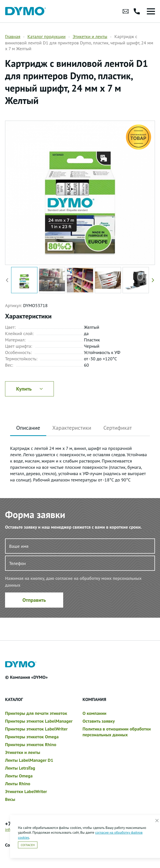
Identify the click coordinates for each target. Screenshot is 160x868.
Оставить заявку (99, 721)
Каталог (14, 699)
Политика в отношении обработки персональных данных (117, 732)
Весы (10, 799)
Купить (29, 389)
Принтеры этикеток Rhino (31, 744)
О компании (95, 713)
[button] (152, 280)
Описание (28, 428)
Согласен (28, 845)
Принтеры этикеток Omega (32, 737)
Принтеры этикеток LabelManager (39, 721)
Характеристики (72, 428)
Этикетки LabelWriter (26, 791)
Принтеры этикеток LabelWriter (36, 729)
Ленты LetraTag (20, 768)
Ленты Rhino (18, 784)
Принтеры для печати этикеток (36, 713)
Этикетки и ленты (90, 36)
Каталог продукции (46, 36)
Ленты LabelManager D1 (29, 760)
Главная (13, 36)
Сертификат (118, 428)
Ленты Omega (19, 776)
